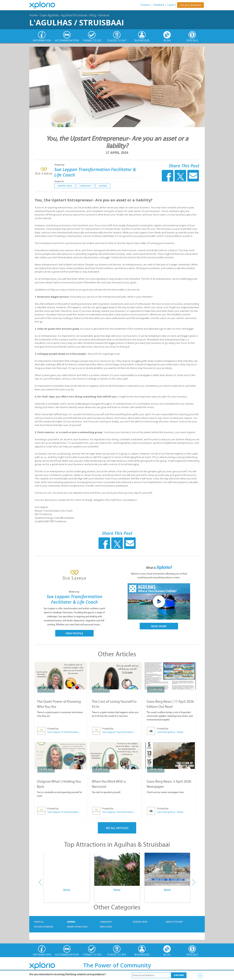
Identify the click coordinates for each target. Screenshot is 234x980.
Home (33, 15)
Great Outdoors (174, 922)
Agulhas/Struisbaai (74, 15)
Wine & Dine (106, 927)
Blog (93, 15)
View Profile (74, 633)
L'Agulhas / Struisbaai (77, 22)
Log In (171, 5)
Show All (39, 922)
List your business (190, 5)
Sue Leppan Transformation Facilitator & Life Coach (95, 172)
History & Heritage (44, 927)
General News (65, 186)
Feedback (159, 5)
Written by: (74, 592)
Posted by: (60, 165)
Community (85, 186)
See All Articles (117, 828)
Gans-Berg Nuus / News (170, 732)
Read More (159, 626)
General (104, 15)
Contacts (145, 5)
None (67, 890)
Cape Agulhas (49, 15)
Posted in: (59, 181)
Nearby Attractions (77, 927)
